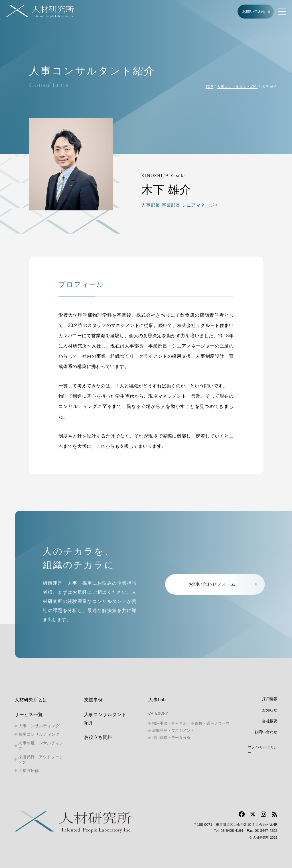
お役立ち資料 (98, 737)
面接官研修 (29, 771)
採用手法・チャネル (170, 723)
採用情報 (270, 699)
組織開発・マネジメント (173, 730)
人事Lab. (158, 700)
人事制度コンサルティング (41, 745)
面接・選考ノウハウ (212, 723)
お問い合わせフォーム (223, 584)
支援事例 (94, 700)
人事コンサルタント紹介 (237, 87)
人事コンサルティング (39, 726)
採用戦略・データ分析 (172, 738)
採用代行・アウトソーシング (41, 759)
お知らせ (270, 710)
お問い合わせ (254, 11)
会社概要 (270, 721)
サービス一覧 (29, 714)
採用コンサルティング (39, 734)
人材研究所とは (31, 700)
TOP (209, 87)
